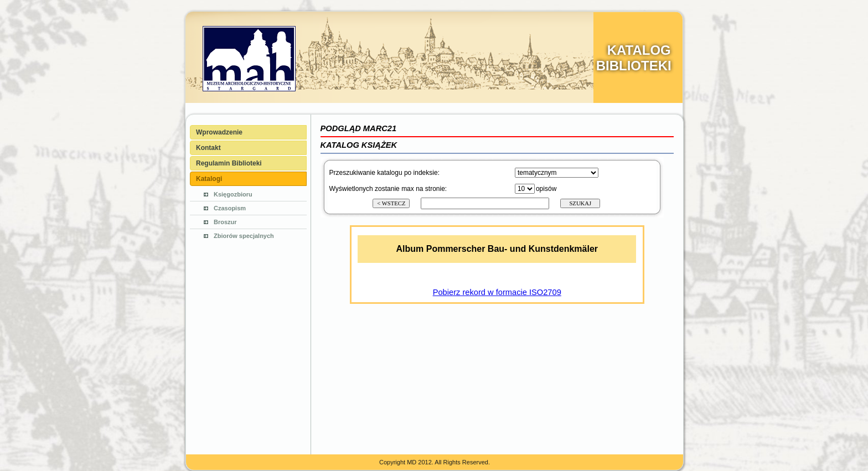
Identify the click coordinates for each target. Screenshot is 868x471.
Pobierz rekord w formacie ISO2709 (497, 292)
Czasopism (230, 208)
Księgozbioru (233, 194)
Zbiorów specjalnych (244, 236)
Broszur (225, 222)
